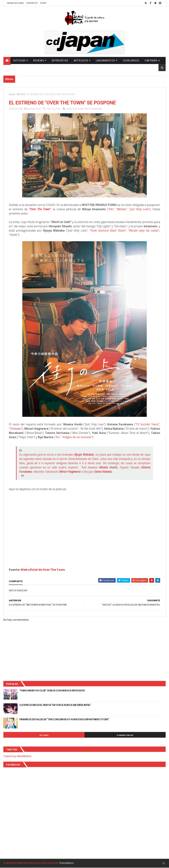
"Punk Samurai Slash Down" (108, 231)
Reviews (39, 60)
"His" (111, 209)
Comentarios (125, 736)
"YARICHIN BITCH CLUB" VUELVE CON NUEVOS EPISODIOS (52, 691)
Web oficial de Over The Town (43, 570)
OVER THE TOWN (75, 109)
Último (44, 736)
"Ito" (57, 437)
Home (12, 94)
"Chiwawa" (15, 429)
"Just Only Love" (139, 209)
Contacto (32, 3)
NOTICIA (21, 94)
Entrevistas (60, 60)
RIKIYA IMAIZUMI (93, 109)
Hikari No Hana (15, 3)
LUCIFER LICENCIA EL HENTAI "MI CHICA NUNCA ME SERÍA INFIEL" (55, 705)
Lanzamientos (105, 60)
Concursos (131, 60)
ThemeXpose (66, 863)
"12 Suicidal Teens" (147, 424)
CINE (20, 109)
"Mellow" (121, 209)
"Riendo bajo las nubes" (144, 231)
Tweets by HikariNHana (17, 756)
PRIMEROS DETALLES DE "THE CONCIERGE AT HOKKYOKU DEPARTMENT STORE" (64, 720)
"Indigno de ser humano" (77, 437)
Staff (43, 3)
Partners (151, 60)
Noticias (19, 60)
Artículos (81, 60)
